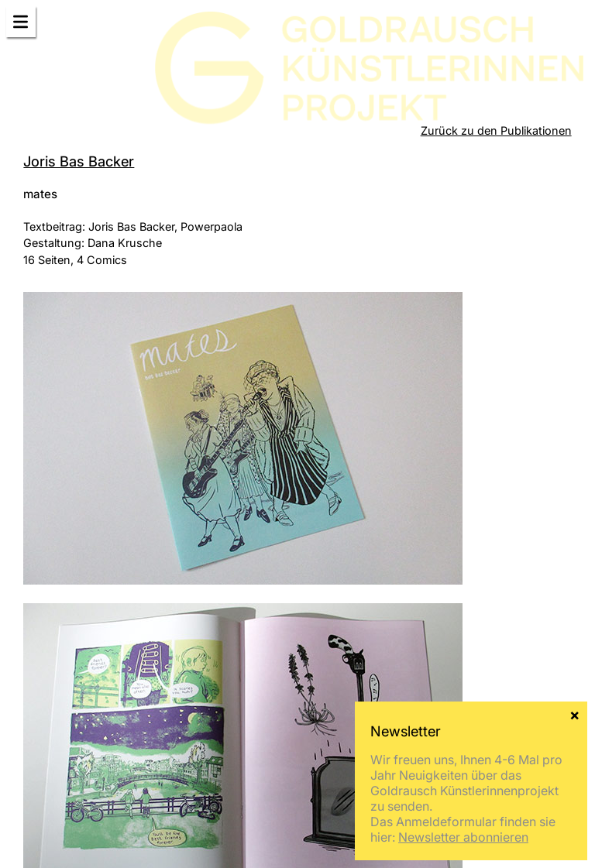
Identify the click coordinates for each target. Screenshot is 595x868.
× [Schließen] (574, 714)
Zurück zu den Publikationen (496, 130)
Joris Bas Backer (79, 161)
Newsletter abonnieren (463, 837)
